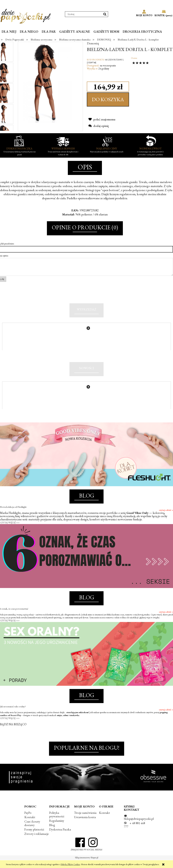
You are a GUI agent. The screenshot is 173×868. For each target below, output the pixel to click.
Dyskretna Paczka (60, 837)
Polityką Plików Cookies (70, 864)
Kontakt (30, 825)
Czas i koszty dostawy (32, 831)
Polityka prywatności (57, 823)
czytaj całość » (166, 518)
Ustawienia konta (85, 825)
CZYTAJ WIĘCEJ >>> (10, 531)
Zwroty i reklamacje (37, 842)
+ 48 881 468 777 (134, 833)
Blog (52, 833)
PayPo (28, 821)
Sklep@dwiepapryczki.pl (139, 827)
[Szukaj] (105, 14)
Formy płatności (34, 837)
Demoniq (93, 43)
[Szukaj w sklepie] (83, 14)
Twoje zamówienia (85, 821)
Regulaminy (57, 829)
